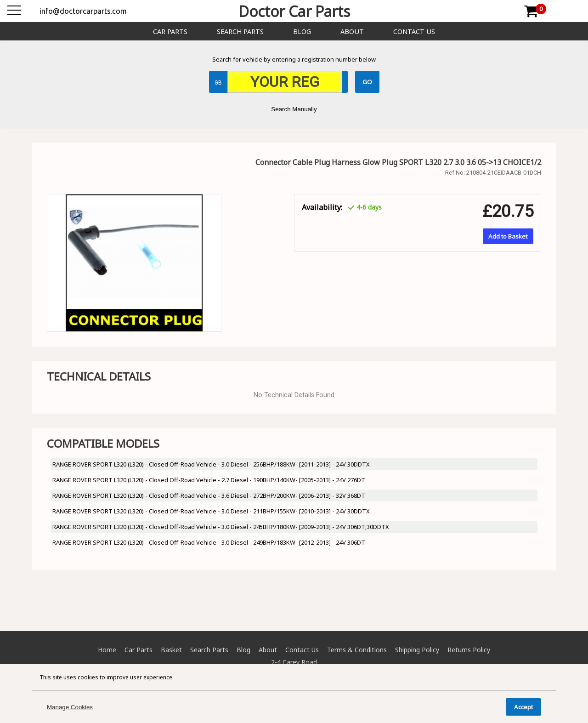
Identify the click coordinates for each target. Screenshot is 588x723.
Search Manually (294, 109)
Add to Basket (508, 236)
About (352, 31)
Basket (171, 650)
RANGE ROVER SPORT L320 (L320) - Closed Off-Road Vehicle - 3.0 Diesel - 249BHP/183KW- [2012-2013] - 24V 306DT (209, 542)
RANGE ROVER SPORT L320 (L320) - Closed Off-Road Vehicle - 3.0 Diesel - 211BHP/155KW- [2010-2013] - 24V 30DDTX (211, 511)
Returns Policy (469, 650)
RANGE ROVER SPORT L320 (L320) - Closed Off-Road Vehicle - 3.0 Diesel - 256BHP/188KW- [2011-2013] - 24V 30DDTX (211, 464)
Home (107, 650)
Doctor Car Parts (294, 11)
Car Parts (170, 31)
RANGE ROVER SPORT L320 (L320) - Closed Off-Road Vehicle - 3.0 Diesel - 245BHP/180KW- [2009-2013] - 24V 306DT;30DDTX (221, 527)
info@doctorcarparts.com (83, 11)
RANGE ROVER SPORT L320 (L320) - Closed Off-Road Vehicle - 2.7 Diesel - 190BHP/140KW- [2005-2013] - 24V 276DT (209, 480)
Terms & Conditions (357, 650)
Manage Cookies (70, 707)
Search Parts (240, 31)
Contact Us (414, 31)
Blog (302, 31)
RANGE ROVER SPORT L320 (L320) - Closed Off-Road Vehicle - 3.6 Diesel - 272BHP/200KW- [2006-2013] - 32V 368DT (209, 495)
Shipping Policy (417, 650)
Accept (523, 707)
